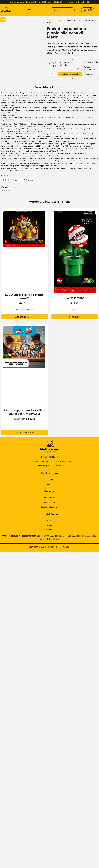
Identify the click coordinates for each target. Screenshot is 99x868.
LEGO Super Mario (60, 20)
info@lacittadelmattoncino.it (54, 466)
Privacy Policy (50, 498)
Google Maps (49, 530)
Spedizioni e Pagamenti (50, 507)
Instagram (49, 525)
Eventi (50, 484)
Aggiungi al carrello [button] (25, 317)
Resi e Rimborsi (50, 502)
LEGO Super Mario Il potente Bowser (24, 296)
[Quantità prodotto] (53, 74)
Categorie (50, 480)
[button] (29, 10)
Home (49, 20)
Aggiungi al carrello (70, 74)
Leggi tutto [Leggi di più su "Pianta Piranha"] (75, 317)
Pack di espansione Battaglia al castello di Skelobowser (25, 412)
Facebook (50, 520)
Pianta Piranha (75, 298)
